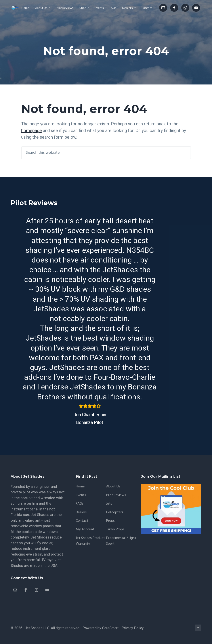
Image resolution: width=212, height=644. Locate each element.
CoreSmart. (111, 628)
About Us (113, 487)
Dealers (81, 513)
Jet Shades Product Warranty (90, 541)
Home (80, 487)
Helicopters (115, 513)
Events (81, 495)
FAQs (80, 504)
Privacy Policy (133, 628)
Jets (109, 504)
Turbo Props (115, 530)
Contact (82, 521)
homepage (32, 130)
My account (85, 530)
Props (110, 521)
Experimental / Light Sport (121, 541)
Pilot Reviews (116, 495)
